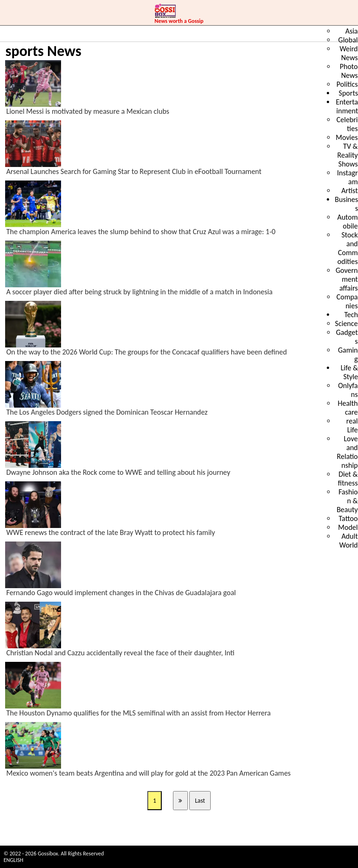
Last (200, 801)
